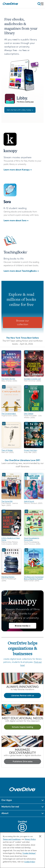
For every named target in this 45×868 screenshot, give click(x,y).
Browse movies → (23, 626)
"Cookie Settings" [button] (29, 853)
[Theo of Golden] (11, 448)
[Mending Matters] (11, 575)
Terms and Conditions (12, 839)
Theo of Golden (7, 450)
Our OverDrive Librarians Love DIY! (22, 460)
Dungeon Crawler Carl (32, 379)
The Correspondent (9, 413)
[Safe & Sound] (34, 499)
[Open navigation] (41, 4)
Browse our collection (22, 323)
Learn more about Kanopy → (18, 170)
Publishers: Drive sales (23, 761)
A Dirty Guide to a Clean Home (11, 539)
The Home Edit (7, 501)
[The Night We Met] (11, 377)
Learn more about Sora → (16, 220)
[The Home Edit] (11, 499)
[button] (22, 800)
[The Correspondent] (11, 412)
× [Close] (40, 836)
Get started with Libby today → (20, 110)
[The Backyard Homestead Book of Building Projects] (34, 575)
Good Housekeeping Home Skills (32, 539)
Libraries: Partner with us (23, 696)
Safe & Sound (29, 501)
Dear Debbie (29, 413)
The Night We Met (8, 379)
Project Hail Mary (31, 450)
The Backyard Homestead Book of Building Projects (34, 578)
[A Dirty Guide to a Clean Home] (11, 536)
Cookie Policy (30, 862)
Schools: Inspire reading (22, 727)
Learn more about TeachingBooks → (21, 271)
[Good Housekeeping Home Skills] (34, 536)
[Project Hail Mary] (34, 448)
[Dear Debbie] (34, 412)
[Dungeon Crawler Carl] (34, 377)
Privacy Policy (30, 839)
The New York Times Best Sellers (23, 338)
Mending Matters (8, 577)
